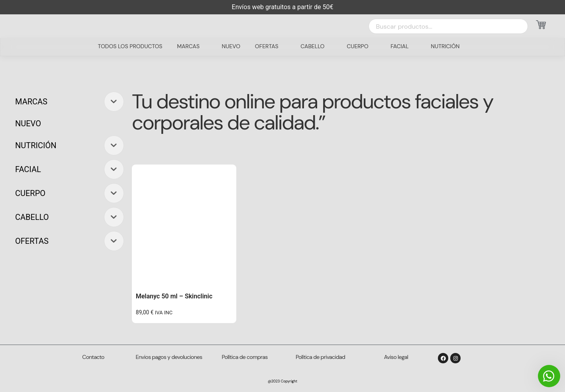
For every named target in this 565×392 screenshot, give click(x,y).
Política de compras (245, 357)
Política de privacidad (320, 357)
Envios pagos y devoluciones (169, 357)
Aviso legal (396, 357)
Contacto (93, 357)
